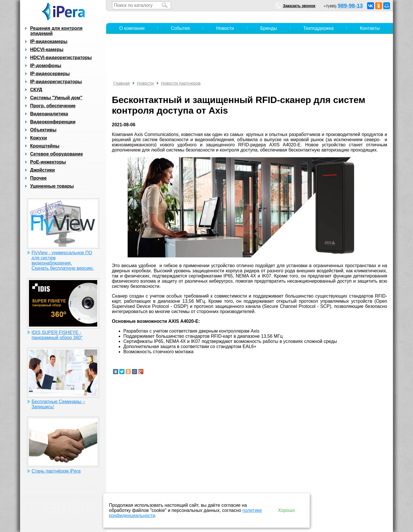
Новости (225, 28)
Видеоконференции (53, 122)
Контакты (370, 28)
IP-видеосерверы (50, 74)
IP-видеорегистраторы (56, 82)
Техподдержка (318, 28)
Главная (121, 83)
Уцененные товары (52, 186)
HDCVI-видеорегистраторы (61, 58)
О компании (132, 28)
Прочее (38, 178)
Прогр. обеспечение (53, 106)
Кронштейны (45, 146)
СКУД (36, 90)
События (180, 28)
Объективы (43, 130)
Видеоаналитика (49, 114)
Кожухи (39, 138)
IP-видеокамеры (49, 41)
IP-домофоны (46, 66)
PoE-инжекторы (48, 162)
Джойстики (42, 170)
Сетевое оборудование (57, 154)
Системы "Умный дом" (56, 98)
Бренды (269, 28)
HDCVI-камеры (47, 49)
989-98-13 (350, 6)
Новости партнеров (181, 83)
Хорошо (286, 510)
